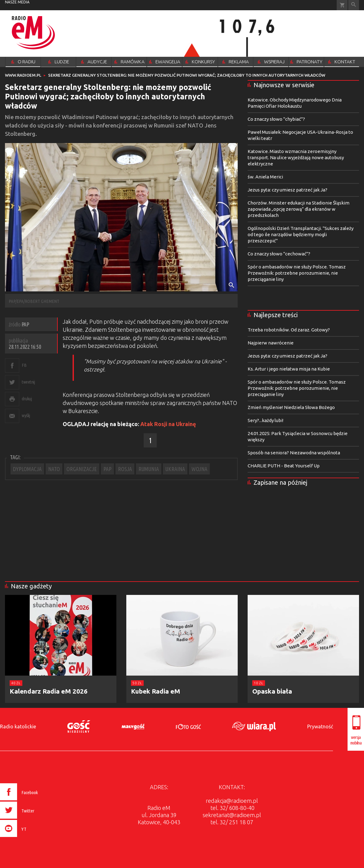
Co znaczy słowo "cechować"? (279, 254)
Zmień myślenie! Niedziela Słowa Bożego (291, 407)
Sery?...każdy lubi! (265, 420)
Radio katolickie (18, 726)
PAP (107, 469)
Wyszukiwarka (354, 5)
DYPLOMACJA (27, 469)
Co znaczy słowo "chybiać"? (276, 119)
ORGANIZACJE (82, 469)
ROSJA (125, 469)
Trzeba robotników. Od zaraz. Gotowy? (289, 330)
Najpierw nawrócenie (271, 343)
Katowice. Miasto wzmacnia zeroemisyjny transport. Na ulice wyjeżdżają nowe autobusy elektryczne (296, 157)
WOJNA (199, 469)
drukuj (27, 399)
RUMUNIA (149, 469)
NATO (54, 469)
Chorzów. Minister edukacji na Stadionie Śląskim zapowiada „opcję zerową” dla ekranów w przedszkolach (299, 209)
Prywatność (320, 726)
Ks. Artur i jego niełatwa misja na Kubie (289, 369)
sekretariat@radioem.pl (232, 815)
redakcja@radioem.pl (232, 801)
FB (24, 365)
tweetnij (28, 382)
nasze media (17, 2)
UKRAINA (175, 469)
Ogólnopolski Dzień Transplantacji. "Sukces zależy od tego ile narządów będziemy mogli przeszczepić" (301, 234)
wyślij (26, 415)
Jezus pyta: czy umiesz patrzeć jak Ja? (288, 190)
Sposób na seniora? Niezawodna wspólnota (294, 453)
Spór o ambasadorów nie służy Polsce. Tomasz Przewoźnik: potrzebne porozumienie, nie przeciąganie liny (297, 273)
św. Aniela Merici (265, 177)
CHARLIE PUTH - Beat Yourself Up (284, 466)
